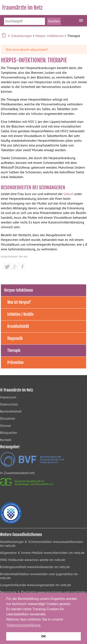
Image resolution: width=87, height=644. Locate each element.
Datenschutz (9, 404)
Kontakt (6, 440)
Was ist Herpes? (19, 302)
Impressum (8, 397)
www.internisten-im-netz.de (64, 553)
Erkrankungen (22, 36)
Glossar (5, 425)
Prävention (15, 362)
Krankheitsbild (18, 326)
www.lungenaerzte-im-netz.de (49, 585)
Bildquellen (9, 433)
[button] (6, 267)
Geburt (68, 194)
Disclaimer (8, 418)
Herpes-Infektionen (50, 36)
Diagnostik (15, 338)
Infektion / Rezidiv (20, 314)
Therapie (14, 350)
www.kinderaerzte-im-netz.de (48, 567)
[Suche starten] (54, 21)
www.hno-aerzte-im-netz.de (45, 560)
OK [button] (43, 636)
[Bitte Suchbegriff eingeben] (25, 21)
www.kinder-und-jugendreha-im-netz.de (39, 576)
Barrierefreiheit (11, 411)
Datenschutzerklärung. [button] (24, 625)
